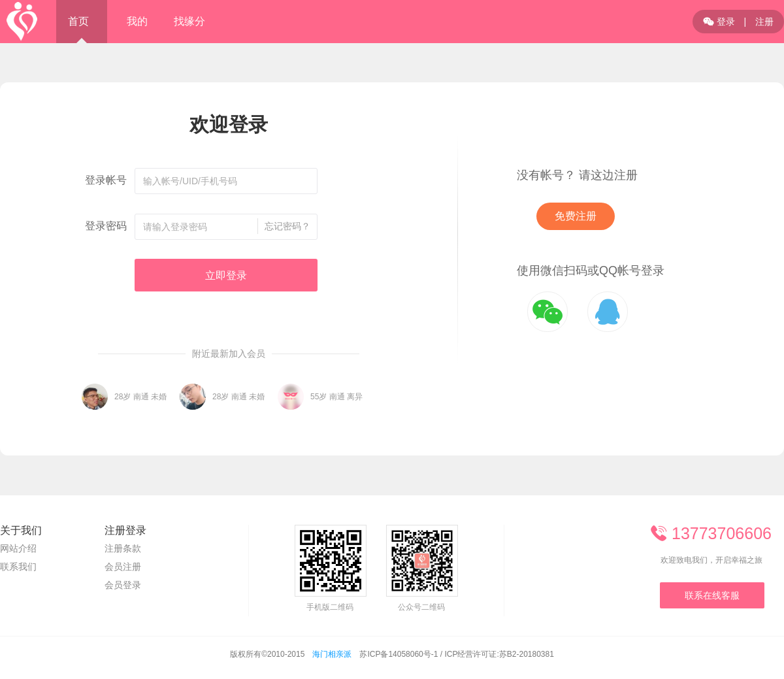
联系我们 (18, 567)
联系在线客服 (712, 595)
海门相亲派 (332, 654)
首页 (78, 21)
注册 (764, 22)
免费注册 (576, 216)
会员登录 (123, 585)
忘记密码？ (287, 226)
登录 (719, 22)
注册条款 (123, 548)
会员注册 (123, 567)
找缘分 (189, 21)
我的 (137, 21)
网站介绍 (18, 548)
